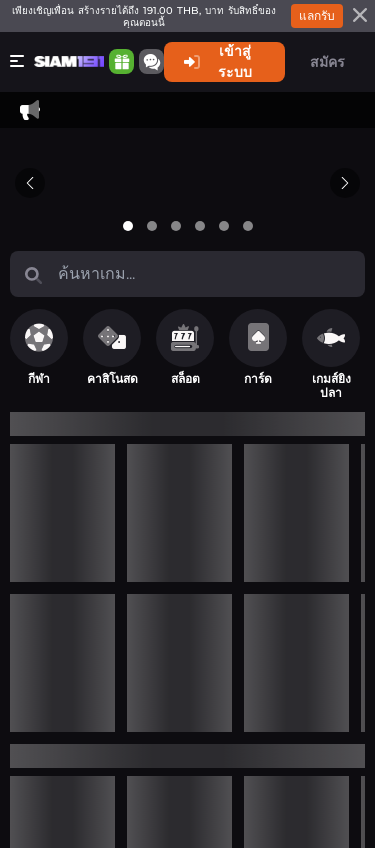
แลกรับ (317, 15)
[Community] (127, 61)
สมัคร (327, 62)
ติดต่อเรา (86, 148)
